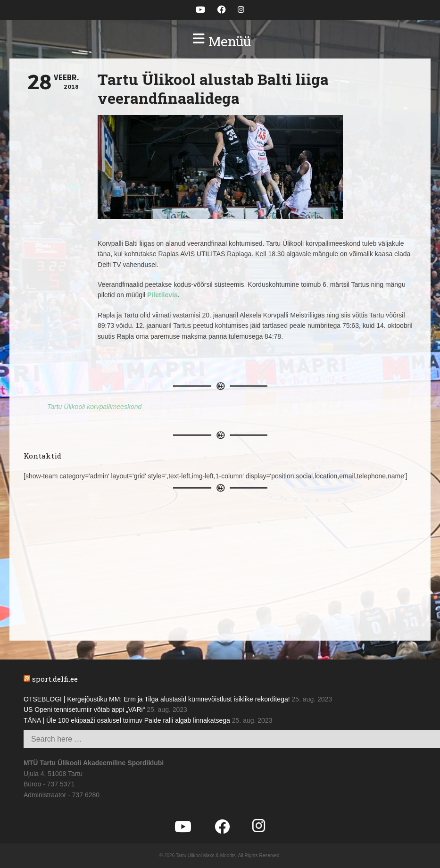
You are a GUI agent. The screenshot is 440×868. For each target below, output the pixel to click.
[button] (220, 42)
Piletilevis (162, 295)
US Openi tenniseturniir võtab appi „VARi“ (84, 709)
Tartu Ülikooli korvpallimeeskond (94, 407)
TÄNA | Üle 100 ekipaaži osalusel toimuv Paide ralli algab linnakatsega (127, 720)
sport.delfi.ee (55, 679)
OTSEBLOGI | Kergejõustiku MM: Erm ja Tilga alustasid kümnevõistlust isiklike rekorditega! (157, 699)
